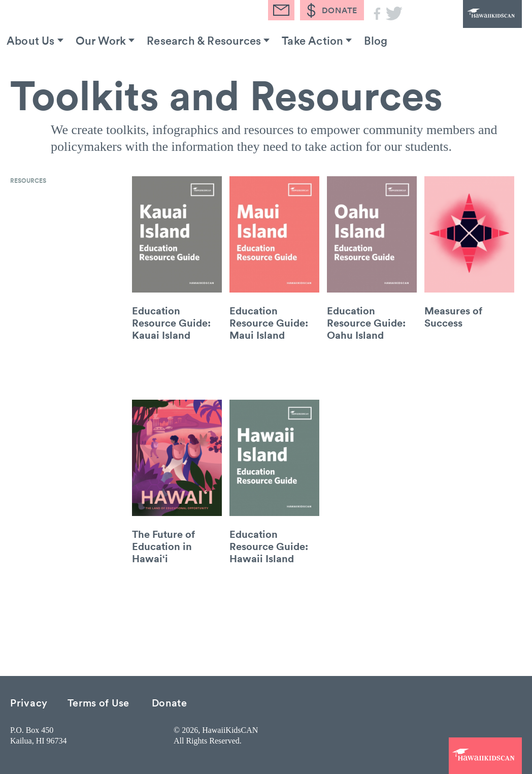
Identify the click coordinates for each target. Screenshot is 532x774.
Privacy (29, 702)
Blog (376, 40)
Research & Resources (204, 40)
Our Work (101, 40)
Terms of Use (98, 702)
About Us (31, 40)
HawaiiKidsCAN (466, 28)
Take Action (312, 40)
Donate (170, 702)
